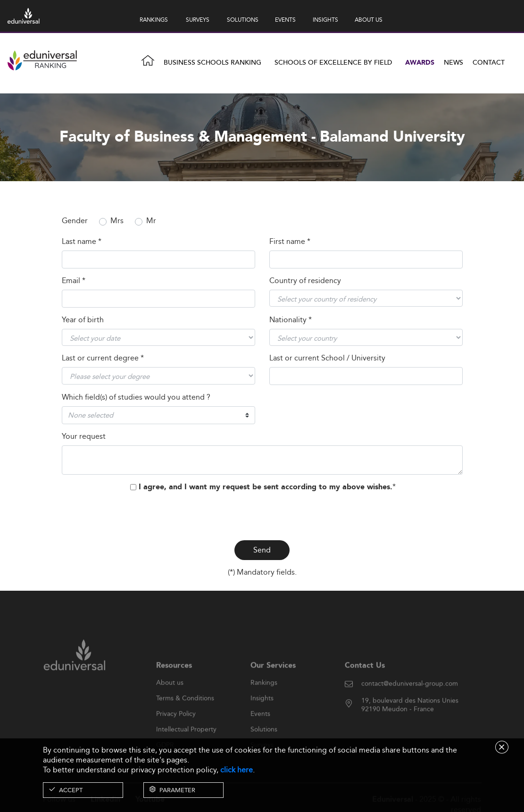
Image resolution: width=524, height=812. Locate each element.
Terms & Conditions (185, 713)
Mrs (117, 221)
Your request (84, 437)
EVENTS (285, 20)
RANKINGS (154, 20)
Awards (420, 63)
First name (290, 242)
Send (262, 550)
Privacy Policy (176, 729)
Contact (489, 63)
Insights (262, 713)
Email (74, 281)
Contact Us (365, 681)
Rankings (264, 698)
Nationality (291, 320)
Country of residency (305, 281)
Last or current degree (103, 358)
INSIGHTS (325, 20)
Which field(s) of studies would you (136, 398)
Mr (151, 221)
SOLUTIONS (243, 20)
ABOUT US (369, 20)
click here (237, 770)
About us (170, 698)
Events (260, 729)
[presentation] (262, 514)
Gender (75, 221)
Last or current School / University (327, 358)
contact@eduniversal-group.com (410, 699)
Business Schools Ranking (212, 63)
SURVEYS (198, 20)
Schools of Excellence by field (333, 63)
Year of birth (83, 320)
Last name (82, 242)
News (453, 63)
